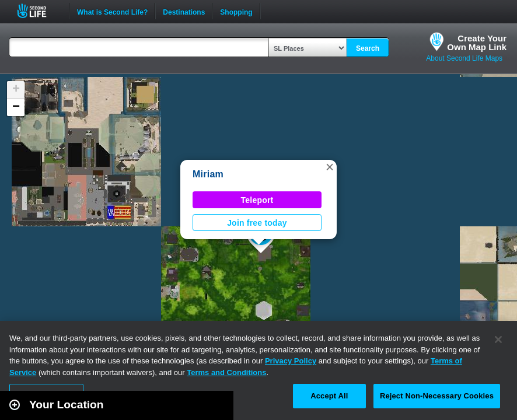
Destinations (184, 11)
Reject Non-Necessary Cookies (437, 396)
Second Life (38, 11)
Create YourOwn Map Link (477, 43)
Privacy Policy (291, 361)
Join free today (257, 223)
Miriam (208, 174)
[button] (330, 167)
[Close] (498, 339)
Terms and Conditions (226, 372)
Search (368, 48)
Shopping (236, 11)
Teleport (257, 200)
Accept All (329, 396)
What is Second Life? (112, 11)
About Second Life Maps (464, 58)
